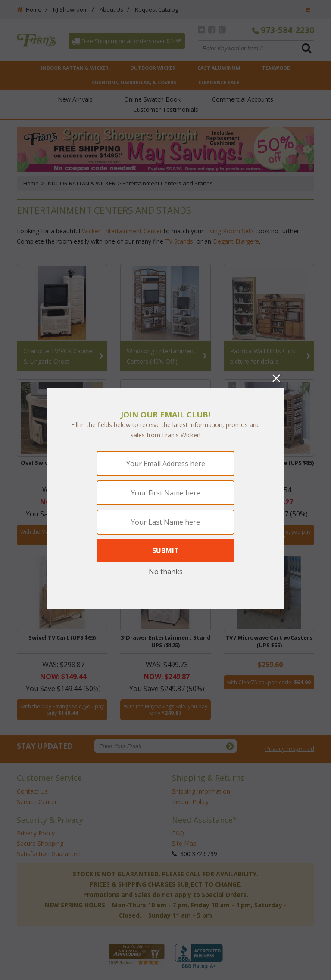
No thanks (166, 572)
